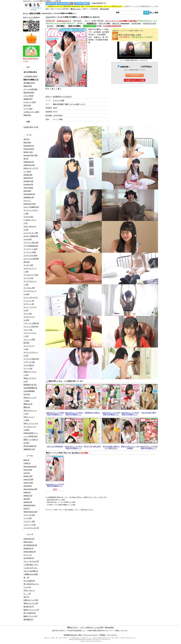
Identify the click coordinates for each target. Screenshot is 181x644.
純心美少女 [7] (29, 607)
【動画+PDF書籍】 (74, 26)
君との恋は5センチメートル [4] (31, 586)
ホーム (25, 13)
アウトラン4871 (105, 23)
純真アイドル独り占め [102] (31, 441)
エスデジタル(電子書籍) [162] (31, 260)
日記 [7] (26, 597)
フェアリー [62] (29, 521)
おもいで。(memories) (121, 23)
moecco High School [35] (28, 484)
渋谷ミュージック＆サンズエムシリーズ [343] (31, 427)
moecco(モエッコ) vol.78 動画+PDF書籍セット (130, 414)
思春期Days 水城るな (92, 413)
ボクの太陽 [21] (29, 581)
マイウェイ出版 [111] (31, 359)
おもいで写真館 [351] (31, 207)
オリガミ (50, 26)
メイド (83, 104)
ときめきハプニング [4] (30, 222)
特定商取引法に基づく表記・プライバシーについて (81, 635)
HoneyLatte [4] (29, 149)
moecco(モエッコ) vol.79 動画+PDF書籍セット (55, 485)
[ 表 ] (53, 89)
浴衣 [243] (27, 105)
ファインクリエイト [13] (30, 335)
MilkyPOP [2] (28, 178)
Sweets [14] (28, 502)
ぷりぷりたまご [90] (31, 233)
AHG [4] (26, 139)
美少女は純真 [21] (30, 446)
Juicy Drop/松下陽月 (149, 413)
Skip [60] (27, 499)
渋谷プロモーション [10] (30, 412)
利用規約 (103, 635)
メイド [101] (28, 109)
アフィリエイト (112, 635)
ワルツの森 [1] (29, 365)
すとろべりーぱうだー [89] (31, 212)
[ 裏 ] (59, 89)
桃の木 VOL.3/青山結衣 (92, 446)
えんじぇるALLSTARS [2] (29, 556)
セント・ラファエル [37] (30, 309)
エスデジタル (136, 23)
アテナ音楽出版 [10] (31, 246)
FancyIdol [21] (29, 146)
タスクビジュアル (150, 23)
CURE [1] (27, 463)
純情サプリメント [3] (31, 610)
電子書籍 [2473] (29, 83)
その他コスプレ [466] (31, 112)
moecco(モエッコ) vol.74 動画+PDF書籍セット (74, 447)
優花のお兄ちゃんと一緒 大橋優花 (130, 447)
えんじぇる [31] (29, 515)
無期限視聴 (125, 67)
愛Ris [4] (27, 407)
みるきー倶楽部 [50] (31, 236)
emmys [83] (28, 470)
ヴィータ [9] (28, 368)
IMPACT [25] (28, 152)
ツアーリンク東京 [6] (31, 323)
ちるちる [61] (28, 217)
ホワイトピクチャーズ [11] (31, 354)
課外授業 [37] (28, 619)
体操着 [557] (28, 99)
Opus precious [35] (30, 489)
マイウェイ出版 (59, 100)
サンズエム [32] (29, 288)
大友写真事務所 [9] (30, 388)
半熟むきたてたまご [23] (30, 373)
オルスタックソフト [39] (30, 270)
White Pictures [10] (30, 512)
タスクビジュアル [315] (29, 318)
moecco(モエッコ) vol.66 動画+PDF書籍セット (74, 414)
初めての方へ (76, 9)
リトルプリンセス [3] (31, 528)
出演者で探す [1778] (31, 127)
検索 (118, 12)
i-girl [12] (27, 473)
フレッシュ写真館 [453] (29, 341)
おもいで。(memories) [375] (30, 202)
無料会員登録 (104, 9)
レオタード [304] (30, 102)
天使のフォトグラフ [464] (30, 399)
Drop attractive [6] (30, 467)
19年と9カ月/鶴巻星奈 (55, 446)
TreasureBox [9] (29, 194)
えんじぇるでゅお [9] (31, 561)
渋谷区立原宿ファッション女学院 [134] (31, 435)
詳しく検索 (154, 12)
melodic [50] (28, 175)
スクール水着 (74, 104)
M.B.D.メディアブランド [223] (31, 170)
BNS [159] (27, 142)
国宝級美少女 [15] (30, 385)
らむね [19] (28, 239)
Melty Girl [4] (28, 542)
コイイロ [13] (28, 278)
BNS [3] (26, 460)
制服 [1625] (28, 86)
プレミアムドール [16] (29, 347)
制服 (66, 104)
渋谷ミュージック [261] (29, 419)
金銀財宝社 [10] (29, 449)
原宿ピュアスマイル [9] (30, 380)
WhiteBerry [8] (29, 197)
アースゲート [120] (30, 249)
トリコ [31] (28, 518)
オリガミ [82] (28, 265)
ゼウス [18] (28, 314)
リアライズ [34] (29, 362)
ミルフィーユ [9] (29, 525)
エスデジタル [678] (30, 255)
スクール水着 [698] (30, 89)
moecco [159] (28, 479)
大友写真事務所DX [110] (29, 393)
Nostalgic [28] (28, 181)
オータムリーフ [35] (31, 275)
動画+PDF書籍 (35, 13)
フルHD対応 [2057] (30, 76)
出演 (48, 97)
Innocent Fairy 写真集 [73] (31, 157)
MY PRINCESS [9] (30, 545)
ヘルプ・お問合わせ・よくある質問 (91, 627)
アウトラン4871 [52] (31, 243)
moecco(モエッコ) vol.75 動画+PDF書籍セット (111, 414)
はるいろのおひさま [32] (30, 228)
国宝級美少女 (92, 23)
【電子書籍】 (60, 26)
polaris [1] (27, 492)
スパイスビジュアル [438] (30, 293)
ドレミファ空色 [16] (31, 326)
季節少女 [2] (28, 404)
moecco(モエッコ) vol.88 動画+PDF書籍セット (55, 414)
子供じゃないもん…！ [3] (29, 592)
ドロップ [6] (28, 330)
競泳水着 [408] (29, 92)
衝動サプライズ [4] (30, 616)
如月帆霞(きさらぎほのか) (62, 97)
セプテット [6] (29, 304)
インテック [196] (30, 252)
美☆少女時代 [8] (29, 613)
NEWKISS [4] (28, 548)
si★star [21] (28, 496)
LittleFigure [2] (29, 162)
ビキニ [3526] (28, 96)
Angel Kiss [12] (29, 539)
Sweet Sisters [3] (30, 552)
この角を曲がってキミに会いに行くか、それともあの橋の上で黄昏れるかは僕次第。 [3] (31, 571)
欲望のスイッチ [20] (31, 600)
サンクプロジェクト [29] (30, 283)
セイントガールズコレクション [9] (31, 299)
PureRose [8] (28, 184)
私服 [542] (27, 115)
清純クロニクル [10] (31, 603)
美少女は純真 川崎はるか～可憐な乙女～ (111, 447)
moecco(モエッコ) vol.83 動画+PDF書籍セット (149, 447)
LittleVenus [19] (29, 165)
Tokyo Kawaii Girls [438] (28, 189)
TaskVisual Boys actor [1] (29, 507)
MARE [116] (28, 476)
